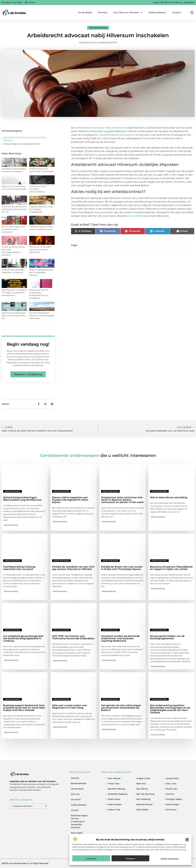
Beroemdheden (79, 783)
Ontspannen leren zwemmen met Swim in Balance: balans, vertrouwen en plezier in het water (122, 500)
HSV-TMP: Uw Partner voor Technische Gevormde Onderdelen (73, 637)
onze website (135, 216)
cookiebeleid (179, 857)
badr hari (141, 784)
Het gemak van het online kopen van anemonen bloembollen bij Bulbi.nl (121, 708)
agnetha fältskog (116, 789)
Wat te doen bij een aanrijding (169, 497)
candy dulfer (172, 778)
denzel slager (172, 804)
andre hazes (114, 799)
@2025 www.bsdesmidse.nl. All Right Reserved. (25, 863)
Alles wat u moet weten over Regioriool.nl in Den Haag (70, 707)
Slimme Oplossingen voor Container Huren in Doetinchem (13, 229)
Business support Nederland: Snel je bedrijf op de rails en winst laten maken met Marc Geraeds (24, 708)
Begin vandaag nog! (28, 344)
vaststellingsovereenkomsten (117, 135)
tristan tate (113, 784)
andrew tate (114, 810)
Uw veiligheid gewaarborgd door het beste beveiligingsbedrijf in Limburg (23, 638)
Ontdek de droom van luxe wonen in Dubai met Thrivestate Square (122, 568)
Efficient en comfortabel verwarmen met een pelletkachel (40, 249)
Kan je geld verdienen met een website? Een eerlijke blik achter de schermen (80, 840)
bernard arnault (145, 804)
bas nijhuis (142, 789)
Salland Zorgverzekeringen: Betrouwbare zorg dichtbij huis (14, 316)
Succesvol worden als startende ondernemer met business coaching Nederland (120, 638)
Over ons (75, 794)
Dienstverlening (98, 28)
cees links (171, 784)
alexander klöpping (117, 794)
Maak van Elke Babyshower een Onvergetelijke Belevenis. (41, 272)
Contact (176, 12)
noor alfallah (114, 778)
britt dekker (143, 810)
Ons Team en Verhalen (128, 13)
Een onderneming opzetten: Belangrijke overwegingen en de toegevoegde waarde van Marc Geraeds (170, 709)
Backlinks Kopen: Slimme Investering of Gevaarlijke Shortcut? (79, 821)
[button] (187, 847)
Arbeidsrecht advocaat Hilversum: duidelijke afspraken (25, 139)
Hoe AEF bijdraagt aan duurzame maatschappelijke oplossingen (42, 316)
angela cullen (144, 778)
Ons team (76, 799)
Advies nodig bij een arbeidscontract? (22, 144)
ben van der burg (145, 794)
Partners (103, 12)
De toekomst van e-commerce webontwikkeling (38, 189)
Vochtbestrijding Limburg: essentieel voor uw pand (19, 568)
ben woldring (143, 799)
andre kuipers (115, 804)
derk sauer (171, 810)
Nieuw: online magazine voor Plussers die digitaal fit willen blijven (70, 500)
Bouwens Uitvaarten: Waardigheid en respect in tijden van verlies (171, 568)
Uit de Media (85, 12)
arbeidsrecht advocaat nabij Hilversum (100, 128)
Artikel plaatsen (157, 12)
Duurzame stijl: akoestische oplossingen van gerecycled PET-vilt (14, 209)
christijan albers (174, 799)
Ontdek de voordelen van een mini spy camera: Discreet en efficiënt (73, 568)
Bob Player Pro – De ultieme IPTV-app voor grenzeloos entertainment (14, 293)
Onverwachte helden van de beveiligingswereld (167, 637)
